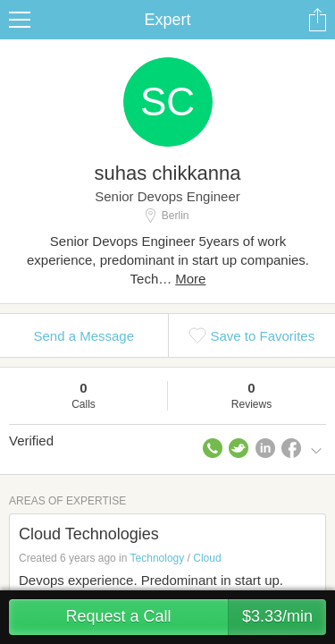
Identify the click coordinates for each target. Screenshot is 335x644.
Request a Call (196, 617)
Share (317, 20)
